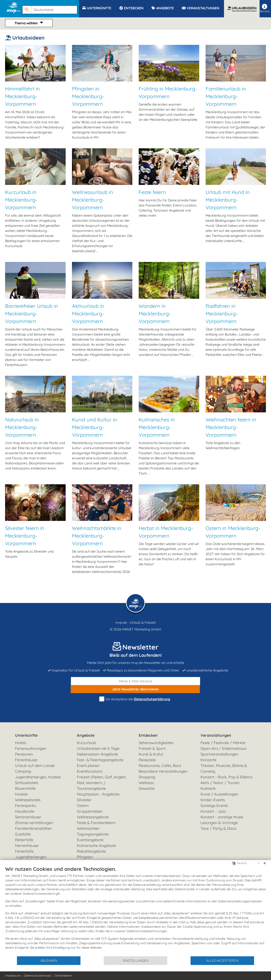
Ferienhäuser (26, 760)
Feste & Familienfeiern (96, 823)
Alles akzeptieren (222, 961)
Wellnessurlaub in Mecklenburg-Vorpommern (93, 200)
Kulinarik (208, 788)
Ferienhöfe (24, 851)
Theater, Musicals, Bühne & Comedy (224, 768)
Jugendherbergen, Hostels (38, 777)
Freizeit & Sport (152, 748)
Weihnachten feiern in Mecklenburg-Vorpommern (231, 427)
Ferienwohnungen (31, 748)
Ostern (83, 806)
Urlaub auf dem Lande (35, 766)
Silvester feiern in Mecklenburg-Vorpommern (25, 536)
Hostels (21, 794)
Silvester (84, 800)
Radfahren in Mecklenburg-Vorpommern (222, 314)
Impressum (13, 976)
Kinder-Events (213, 800)
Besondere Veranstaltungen (163, 771)
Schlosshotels (27, 783)
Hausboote (25, 811)
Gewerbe (147, 788)
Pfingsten (85, 857)
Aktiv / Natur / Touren (220, 783)
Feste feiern (152, 192)
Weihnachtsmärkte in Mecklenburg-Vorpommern (97, 536)
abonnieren (135, 689)
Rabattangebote (91, 851)
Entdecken (148, 735)
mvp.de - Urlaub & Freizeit (135, 622)
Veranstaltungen (216, 735)
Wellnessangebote (93, 817)
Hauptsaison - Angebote (98, 794)
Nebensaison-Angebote (97, 754)
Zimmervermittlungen (34, 823)
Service (265, 8)
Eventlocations (90, 771)
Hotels (21, 743)
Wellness (146, 783)
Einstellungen (136, 961)
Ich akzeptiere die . (135, 699)
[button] (51, 8)
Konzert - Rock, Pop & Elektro (226, 777)
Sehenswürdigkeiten (156, 743)
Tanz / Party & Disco (218, 828)
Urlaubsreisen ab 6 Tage (98, 748)
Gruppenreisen (90, 811)
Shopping (147, 777)
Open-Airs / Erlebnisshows (223, 748)
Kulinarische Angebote (96, 846)
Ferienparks (25, 806)
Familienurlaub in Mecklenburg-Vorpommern (226, 96)
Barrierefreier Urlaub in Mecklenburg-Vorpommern (32, 314)
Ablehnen (49, 961)
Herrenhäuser (27, 846)
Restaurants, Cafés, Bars (160, 766)
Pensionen (24, 754)
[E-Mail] (135, 681)
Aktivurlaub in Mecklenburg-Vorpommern (88, 314)
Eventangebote (90, 840)
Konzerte (208, 760)
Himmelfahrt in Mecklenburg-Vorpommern (22, 96)
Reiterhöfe (24, 840)
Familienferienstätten (33, 828)
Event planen (88, 766)
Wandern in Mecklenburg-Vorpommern (155, 314)
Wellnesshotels (28, 800)
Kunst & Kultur (151, 754)
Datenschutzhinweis (38, 976)
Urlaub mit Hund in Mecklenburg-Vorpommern (228, 200)
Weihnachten (88, 828)
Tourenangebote (91, 788)
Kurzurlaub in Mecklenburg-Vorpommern (21, 200)
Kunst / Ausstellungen (219, 794)
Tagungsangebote (93, 834)
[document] (135, 911)
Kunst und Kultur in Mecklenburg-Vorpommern (94, 427)
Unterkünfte (26, 735)
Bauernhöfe (25, 788)
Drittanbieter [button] (63, 976)
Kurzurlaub (86, 743)
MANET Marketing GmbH (142, 629)
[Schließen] (265, 863)
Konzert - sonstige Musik (222, 817)
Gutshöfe (23, 834)
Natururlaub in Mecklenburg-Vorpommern (22, 427)
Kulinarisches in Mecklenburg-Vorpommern (157, 427)
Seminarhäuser (28, 817)
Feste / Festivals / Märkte (223, 743)
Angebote (86, 735)
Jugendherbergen (31, 857)
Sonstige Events (214, 806)
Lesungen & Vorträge (219, 823)
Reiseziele (147, 760)
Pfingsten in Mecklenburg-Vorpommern (88, 96)
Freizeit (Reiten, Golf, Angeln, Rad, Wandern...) (102, 780)
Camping (23, 771)
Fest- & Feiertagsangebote (100, 760)
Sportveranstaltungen (219, 754)
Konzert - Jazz (213, 811)
